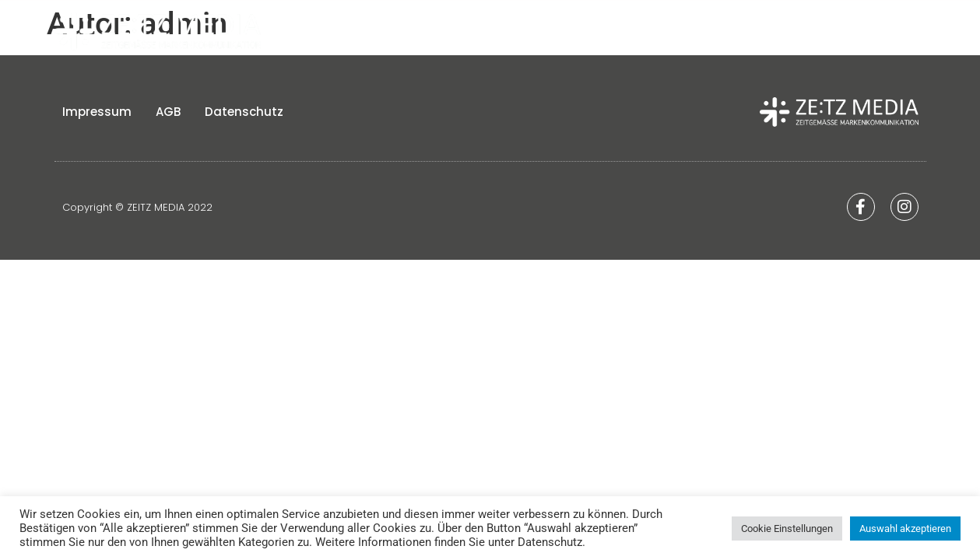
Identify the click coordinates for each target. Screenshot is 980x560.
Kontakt (898, 31)
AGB (168, 117)
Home (532, 31)
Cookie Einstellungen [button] (787, 528)
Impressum (97, 117)
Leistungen (805, 31)
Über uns (607, 31)
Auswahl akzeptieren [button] (905, 528)
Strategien (702, 31)
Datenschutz (244, 117)
